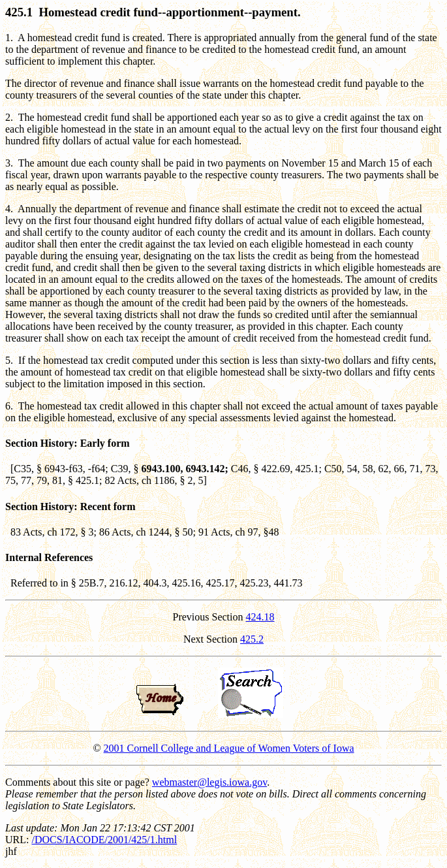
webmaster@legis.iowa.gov (209, 782)
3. (9, 163)
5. (9, 360)
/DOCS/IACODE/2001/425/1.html (104, 840)
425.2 (252, 639)
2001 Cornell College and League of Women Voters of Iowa (229, 748)
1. (9, 38)
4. (9, 209)
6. (9, 406)
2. (9, 117)
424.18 (260, 617)
